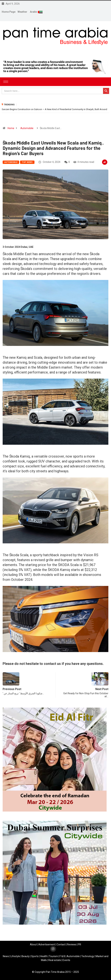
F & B (62, 956)
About (33, 944)
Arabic (34, 12)
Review (71, 944)
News (6, 956)
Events (66, 960)
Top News (27, 162)
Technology (88, 956)
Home (11, 128)
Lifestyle (15, 956)
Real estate (55, 960)
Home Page (9, 12)
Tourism (53, 956)
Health (44, 956)
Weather (22, 12)
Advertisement (47, 944)
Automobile (27, 128)
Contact (61, 944)
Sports (35, 956)
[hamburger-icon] (6, 82)
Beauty (26, 956)
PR (80, 944)
